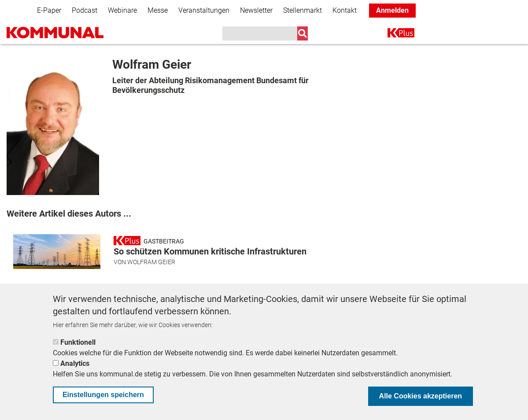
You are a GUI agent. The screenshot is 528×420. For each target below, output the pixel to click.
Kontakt (345, 10)
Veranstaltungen (204, 10)
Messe (158, 10)
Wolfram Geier (151, 262)
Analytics (75, 363)
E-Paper (49, 10)
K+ (393, 35)
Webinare (122, 10)
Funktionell (78, 342)
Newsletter (256, 10)
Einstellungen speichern (103, 395)
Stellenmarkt (303, 10)
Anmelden (392, 10)
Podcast (85, 10)
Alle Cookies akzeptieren (421, 396)
